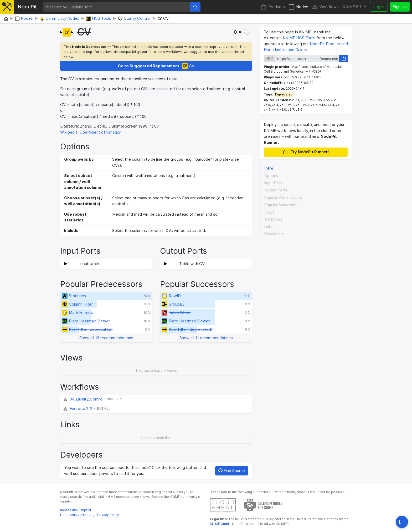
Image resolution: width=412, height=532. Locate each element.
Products (273, 7)
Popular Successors (281, 205)
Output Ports (276, 190)
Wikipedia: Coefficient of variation (91, 132)
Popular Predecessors (283, 197)
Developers (274, 234)
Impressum (69, 510)
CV (156, 66)
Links (269, 227)
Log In (379, 7)
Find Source (232, 471)
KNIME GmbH (220, 524)
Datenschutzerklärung (77, 515)
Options (271, 176)
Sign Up (400, 7)
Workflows (325, 7)
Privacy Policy (108, 515)
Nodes (298, 7)
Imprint (86, 510)
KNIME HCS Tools (299, 38)
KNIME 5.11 (353, 7)
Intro (269, 168)
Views (269, 212)
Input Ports (274, 183)
